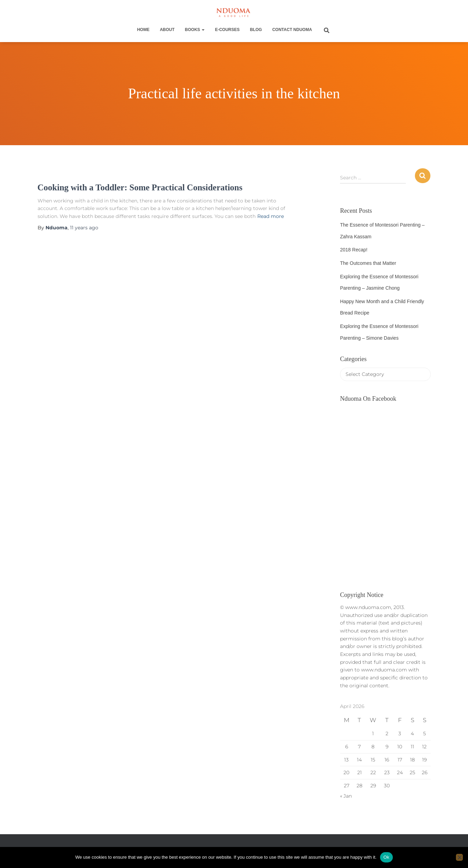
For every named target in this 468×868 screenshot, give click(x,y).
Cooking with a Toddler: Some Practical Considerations (140, 187)
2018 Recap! (354, 250)
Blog (256, 30)
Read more (271, 216)
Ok (386, 857)
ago (84, 228)
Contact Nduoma (292, 30)
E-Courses (227, 30)
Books (195, 30)
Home (143, 30)
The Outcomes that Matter (368, 263)
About (167, 30)
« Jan (346, 796)
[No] (459, 857)
